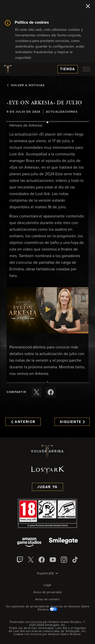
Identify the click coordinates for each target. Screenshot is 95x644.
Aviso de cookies (48, 599)
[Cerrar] (88, 7)
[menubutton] (86, 69)
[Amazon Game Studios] (29, 543)
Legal (48, 585)
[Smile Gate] (63, 543)
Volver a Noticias (26, 85)
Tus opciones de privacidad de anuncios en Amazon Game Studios (48, 608)
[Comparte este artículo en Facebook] (51, 392)
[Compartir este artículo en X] (36, 392)
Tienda (68, 69)
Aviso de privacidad (48, 592)
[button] (48, 310)
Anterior (23, 422)
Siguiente (72, 422)
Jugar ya (48, 487)
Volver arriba (47, 451)
